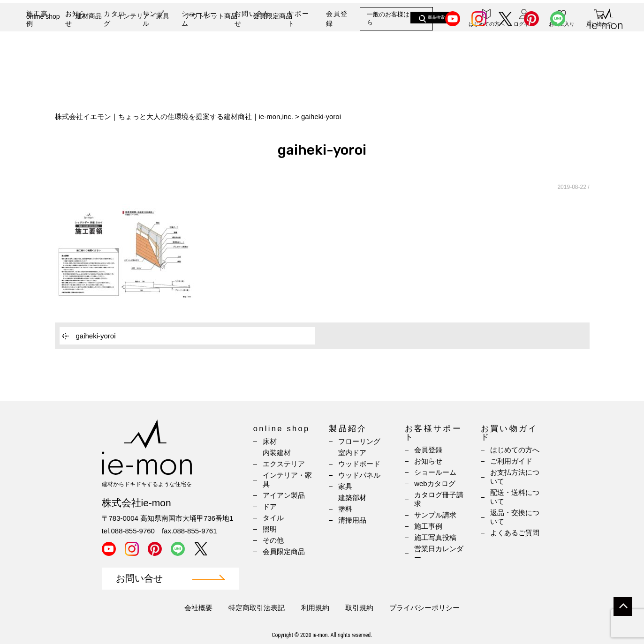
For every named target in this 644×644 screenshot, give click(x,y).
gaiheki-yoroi (96, 336)
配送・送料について (515, 497)
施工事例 (37, 19)
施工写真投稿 (435, 537)
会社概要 (198, 608)
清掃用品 (352, 520)
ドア (270, 506)
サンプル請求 (435, 515)
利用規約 (315, 608)
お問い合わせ (253, 19)
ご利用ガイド (511, 461)
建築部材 (352, 498)
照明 (270, 529)
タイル (273, 518)
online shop (43, 51)
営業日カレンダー (439, 553)
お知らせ (76, 19)
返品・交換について (515, 517)
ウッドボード (359, 464)
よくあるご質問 (515, 533)
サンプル (153, 19)
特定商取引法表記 (257, 608)
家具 (345, 486)
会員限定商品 (273, 50)
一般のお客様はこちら (394, 19)
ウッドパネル (359, 475)
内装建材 (277, 453)
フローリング (359, 441)
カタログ (114, 19)
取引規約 (359, 608)
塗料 (345, 509)
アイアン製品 (284, 495)
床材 (270, 441)
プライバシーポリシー (424, 608)
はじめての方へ (515, 450)
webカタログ (435, 483)
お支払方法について (515, 477)
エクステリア (284, 464)
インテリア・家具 (143, 50)
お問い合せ (139, 579)
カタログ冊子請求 (439, 499)
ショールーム (200, 19)
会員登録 (337, 19)
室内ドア (352, 453)
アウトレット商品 (211, 50)
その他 (273, 540)
